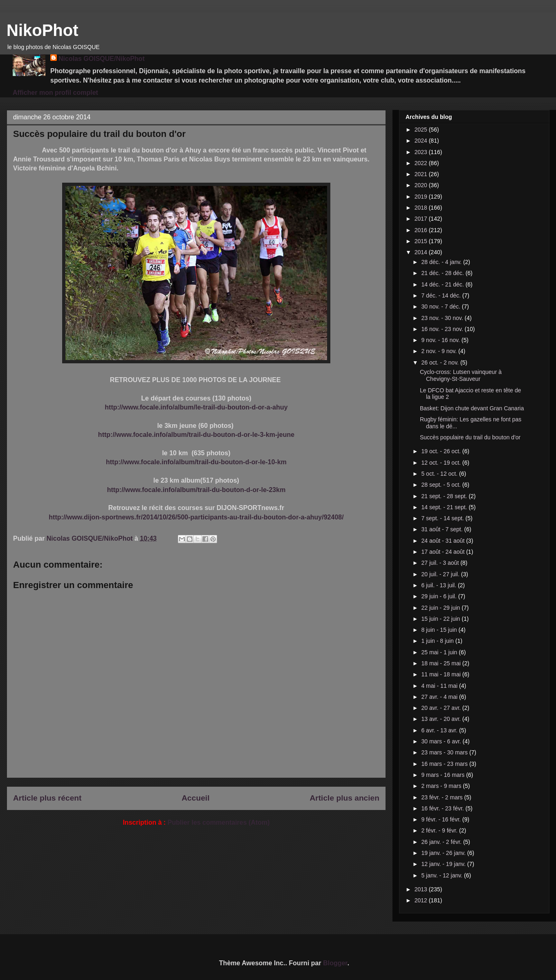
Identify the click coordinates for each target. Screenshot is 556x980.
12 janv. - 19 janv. (444, 864)
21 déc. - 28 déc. (443, 273)
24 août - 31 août (444, 541)
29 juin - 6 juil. (439, 596)
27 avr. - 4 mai (440, 697)
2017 (422, 219)
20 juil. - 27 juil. (441, 574)
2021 (422, 174)
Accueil (195, 798)
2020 (422, 185)
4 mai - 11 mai (440, 686)
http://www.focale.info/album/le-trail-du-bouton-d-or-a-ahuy (196, 407)
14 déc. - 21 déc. (443, 284)
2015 (422, 241)
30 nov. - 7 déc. (441, 307)
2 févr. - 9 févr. (440, 830)
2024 (422, 141)
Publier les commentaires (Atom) (219, 822)
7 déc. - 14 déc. (442, 295)
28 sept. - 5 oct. (442, 485)
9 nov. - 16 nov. (441, 340)
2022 (422, 163)
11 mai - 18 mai (442, 674)
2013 (422, 889)
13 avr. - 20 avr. (442, 719)
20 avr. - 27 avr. (442, 708)
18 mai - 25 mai (442, 663)
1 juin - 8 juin (438, 641)
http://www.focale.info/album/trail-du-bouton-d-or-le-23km (196, 490)
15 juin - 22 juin (441, 619)
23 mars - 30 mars (445, 752)
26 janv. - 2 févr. (442, 842)
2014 (422, 252)
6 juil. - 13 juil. (439, 585)
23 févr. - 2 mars (443, 797)
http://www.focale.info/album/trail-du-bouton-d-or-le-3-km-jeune (196, 435)
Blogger (335, 963)
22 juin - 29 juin (441, 608)
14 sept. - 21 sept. (445, 507)
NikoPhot (43, 30)
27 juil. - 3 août (441, 563)
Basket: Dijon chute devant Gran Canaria (472, 408)
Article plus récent (47, 798)
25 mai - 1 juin (440, 652)
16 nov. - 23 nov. (443, 329)
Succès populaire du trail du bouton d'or (470, 437)
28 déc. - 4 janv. (442, 262)
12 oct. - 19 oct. (442, 463)
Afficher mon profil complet (55, 93)
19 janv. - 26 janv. (444, 853)
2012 (422, 900)
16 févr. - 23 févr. (443, 808)
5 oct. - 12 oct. (440, 474)
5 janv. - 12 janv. (443, 875)
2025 (422, 130)
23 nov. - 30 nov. (443, 318)
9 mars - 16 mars (444, 775)
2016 (422, 230)
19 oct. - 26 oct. (442, 451)
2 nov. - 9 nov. (440, 351)
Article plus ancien (344, 798)
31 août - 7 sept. (443, 529)
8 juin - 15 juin (440, 630)
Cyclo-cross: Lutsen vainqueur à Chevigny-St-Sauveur (461, 375)
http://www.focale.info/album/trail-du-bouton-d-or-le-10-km (196, 462)
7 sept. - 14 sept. (443, 518)
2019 (422, 197)
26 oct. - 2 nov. (441, 362)
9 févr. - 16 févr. (442, 819)
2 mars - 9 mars (442, 786)
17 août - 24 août (444, 552)
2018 (422, 208)
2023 (422, 152)
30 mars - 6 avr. (442, 741)
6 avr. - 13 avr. (440, 730)
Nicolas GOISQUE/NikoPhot (102, 59)
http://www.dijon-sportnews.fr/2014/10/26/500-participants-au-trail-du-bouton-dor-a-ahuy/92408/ (196, 517)
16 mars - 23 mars (445, 764)
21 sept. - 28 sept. (445, 496)
